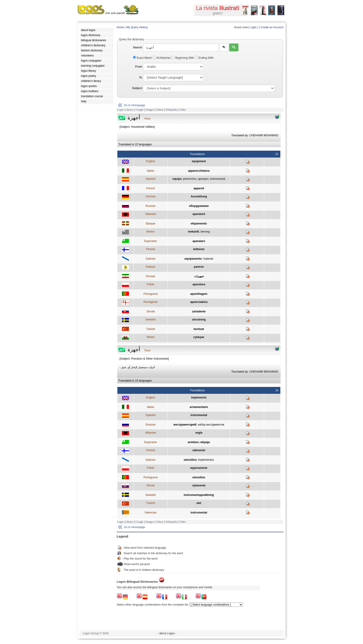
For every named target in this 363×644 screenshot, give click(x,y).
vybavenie (199, 485)
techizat (199, 329)
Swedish (151, 320)
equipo (177, 179)
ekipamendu (199, 224)
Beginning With (183, 58)
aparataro (199, 241)
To (141, 78)
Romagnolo (151, 302)
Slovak (150, 311)
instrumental (217, 179)
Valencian (150, 513)
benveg (205, 232)
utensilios (190, 460)
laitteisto (199, 249)
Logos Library (125, 110)
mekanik (194, 232)
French (151, 188)
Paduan (151, 267)
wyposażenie (199, 468)
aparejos (203, 179)
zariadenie (199, 311)
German (151, 196)
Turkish (151, 329)
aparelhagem (199, 294)
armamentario (199, 407)
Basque (151, 224)
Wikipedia (171, 110)
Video (183, 110)
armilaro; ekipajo (199, 442)
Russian (151, 206)
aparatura (199, 284)
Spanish (151, 179)
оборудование (199, 206)
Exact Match (143, 58)
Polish (151, 284)
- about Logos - (167, 633)
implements (199, 398)
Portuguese (151, 294)
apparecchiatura (199, 171)
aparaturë (199, 214)
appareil (199, 188)
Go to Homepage (134, 105)
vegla (199, 433)
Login (253, 27)
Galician (151, 259)
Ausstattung (199, 196)
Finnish (151, 249)
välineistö (199, 450)
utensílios (199, 477)
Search (138, 47)
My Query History (137, 27)
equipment (199, 161)
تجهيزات (199, 276)
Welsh (151, 337)
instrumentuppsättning (199, 495)
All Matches (162, 58)
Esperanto (151, 241)
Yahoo (160, 110)
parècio (199, 267)
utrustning (199, 320)
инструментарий (185, 425)
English (151, 161)
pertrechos (190, 179)
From (139, 67)
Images (150, 110)
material (208, 259)
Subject (137, 88)
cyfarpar (199, 337)
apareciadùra (199, 302)
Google (139, 110)
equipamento (193, 259)
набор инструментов (211, 425)
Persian (151, 276)
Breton (151, 232)
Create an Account (272, 27)
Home (120, 27)
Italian (150, 171)
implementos (206, 460)
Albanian (151, 214)
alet (199, 503)
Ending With (204, 58)
